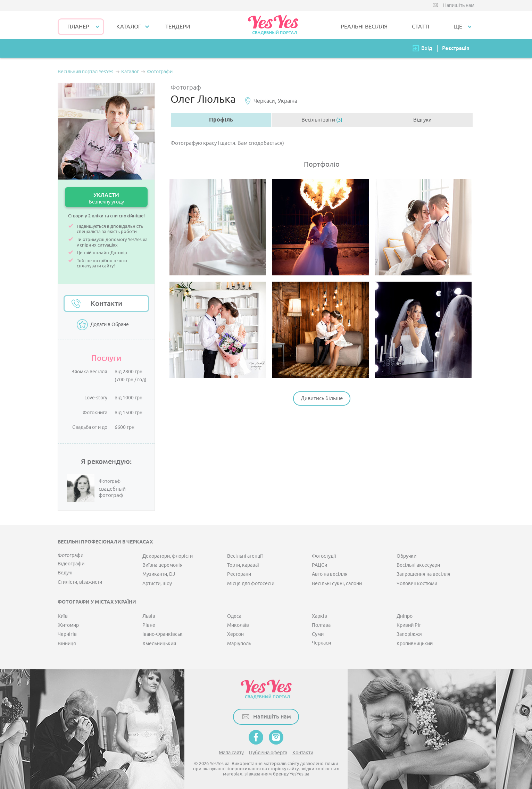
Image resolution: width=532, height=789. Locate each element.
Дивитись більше (322, 398)
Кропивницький (415, 644)
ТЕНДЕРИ (178, 27)
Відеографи (71, 564)
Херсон (235, 634)
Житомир (68, 625)
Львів (149, 616)
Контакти (106, 304)
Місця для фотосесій (251, 584)
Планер (78, 27)
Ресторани (239, 574)
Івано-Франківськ (163, 634)
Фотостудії (324, 556)
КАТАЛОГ (129, 27)
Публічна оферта (268, 753)
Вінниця (67, 644)
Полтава (321, 625)
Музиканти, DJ (159, 574)
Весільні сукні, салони (337, 584)
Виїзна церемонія (163, 565)
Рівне (149, 625)
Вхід (427, 48)
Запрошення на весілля (423, 574)
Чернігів (67, 634)
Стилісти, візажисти (80, 582)
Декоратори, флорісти (168, 556)
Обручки (406, 556)
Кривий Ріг (409, 625)
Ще (458, 27)
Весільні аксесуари (418, 565)
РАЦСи (319, 565)
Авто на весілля (330, 574)
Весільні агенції (245, 556)
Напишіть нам (459, 5)
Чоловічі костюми (417, 584)
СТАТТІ (421, 27)
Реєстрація (456, 48)
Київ (63, 616)
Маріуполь (239, 644)
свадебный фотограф (112, 492)
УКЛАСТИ (106, 198)
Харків (319, 616)
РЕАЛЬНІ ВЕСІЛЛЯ (364, 27)
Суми (318, 634)
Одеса (234, 616)
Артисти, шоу (157, 584)
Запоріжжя (409, 634)
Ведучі (65, 573)
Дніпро (405, 616)
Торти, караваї (243, 565)
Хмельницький (159, 644)
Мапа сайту (231, 753)
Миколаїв (238, 625)
